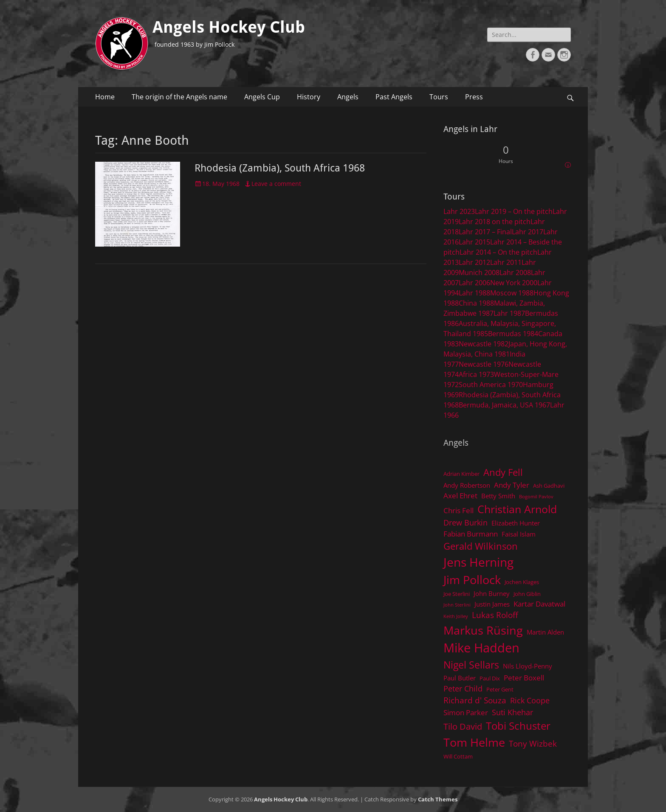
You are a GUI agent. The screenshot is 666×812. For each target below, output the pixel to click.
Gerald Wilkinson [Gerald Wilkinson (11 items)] (481, 546)
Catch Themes (438, 799)
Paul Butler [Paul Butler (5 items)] (460, 678)
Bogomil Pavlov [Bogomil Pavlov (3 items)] (536, 497)
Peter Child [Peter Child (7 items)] (463, 688)
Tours (439, 97)
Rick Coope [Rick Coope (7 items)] (530, 700)
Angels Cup (262, 97)
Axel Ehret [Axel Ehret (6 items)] (460, 496)
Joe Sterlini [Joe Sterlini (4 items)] (457, 594)
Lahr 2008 (515, 273)
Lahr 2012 (474, 262)
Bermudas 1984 (513, 334)
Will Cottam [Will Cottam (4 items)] (458, 756)
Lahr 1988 (474, 293)
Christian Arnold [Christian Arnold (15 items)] (517, 509)
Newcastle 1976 (484, 364)
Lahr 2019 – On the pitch (514, 211)
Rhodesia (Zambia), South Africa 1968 (280, 168)
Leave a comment (276, 184)
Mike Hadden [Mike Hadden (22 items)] (481, 648)
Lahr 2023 (459, 211)
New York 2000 (514, 283)
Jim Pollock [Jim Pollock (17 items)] (472, 580)
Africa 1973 (476, 374)
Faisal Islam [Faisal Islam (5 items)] (519, 534)
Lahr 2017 (528, 232)
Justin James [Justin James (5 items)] (492, 604)
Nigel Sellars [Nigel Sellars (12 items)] (471, 665)
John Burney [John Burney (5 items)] (492, 593)
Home (105, 97)
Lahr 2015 (474, 242)
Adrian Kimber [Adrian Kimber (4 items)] (461, 474)
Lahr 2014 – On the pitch (498, 252)
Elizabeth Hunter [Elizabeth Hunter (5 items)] (516, 523)
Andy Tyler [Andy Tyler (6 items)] (512, 485)
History (309, 97)
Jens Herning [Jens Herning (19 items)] (478, 562)
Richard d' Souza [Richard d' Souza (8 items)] (475, 700)
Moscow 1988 (512, 293)
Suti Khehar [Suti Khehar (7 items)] (512, 712)
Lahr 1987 (509, 313)
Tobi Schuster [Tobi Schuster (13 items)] (518, 726)
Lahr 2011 (506, 262)
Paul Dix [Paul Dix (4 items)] (490, 678)
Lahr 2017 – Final (485, 232)
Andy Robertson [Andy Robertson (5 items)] (467, 485)
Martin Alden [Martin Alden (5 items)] (545, 632)
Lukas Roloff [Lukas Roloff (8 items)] (495, 615)
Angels (348, 97)
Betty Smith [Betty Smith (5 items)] (498, 496)
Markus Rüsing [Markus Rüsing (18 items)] (483, 630)
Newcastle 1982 (484, 344)
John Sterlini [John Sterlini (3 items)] (457, 605)
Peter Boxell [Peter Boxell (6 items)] (524, 678)
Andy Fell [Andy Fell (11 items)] (503, 472)
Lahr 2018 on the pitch (495, 222)
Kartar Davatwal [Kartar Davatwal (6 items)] (539, 604)
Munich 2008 (479, 273)
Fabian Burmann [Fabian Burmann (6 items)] (471, 534)
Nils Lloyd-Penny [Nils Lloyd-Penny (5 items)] (528, 666)
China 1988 (476, 303)
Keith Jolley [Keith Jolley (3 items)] (456, 616)
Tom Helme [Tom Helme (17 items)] (474, 742)
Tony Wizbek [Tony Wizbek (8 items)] (533, 743)
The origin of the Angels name (179, 97)
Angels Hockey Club (229, 27)
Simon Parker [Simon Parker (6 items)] (466, 712)
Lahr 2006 (474, 283)
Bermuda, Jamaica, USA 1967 (504, 405)
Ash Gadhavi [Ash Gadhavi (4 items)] (549, 486)
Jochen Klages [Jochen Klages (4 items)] (522, 582)
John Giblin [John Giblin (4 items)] (527, 594)
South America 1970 (491, 385)
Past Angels (394, 97)
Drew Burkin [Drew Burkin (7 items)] (466, 523)
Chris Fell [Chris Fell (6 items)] (459, 510)
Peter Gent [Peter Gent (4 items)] (500, 689)
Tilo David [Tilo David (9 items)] (463, 726)
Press (474, 97)
